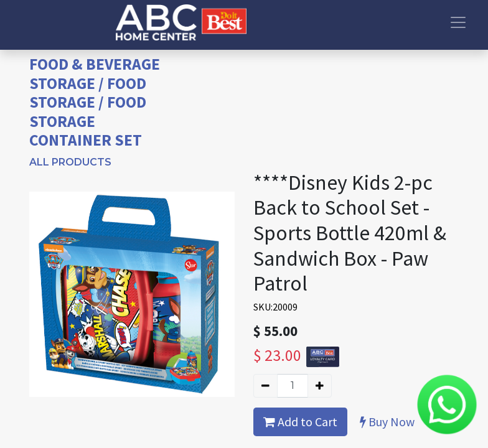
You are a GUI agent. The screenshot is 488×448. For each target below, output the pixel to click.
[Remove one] (265, 386)
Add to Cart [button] (300, 422)
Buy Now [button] (387, 422)
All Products (70, 162)
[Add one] (320, 386)
